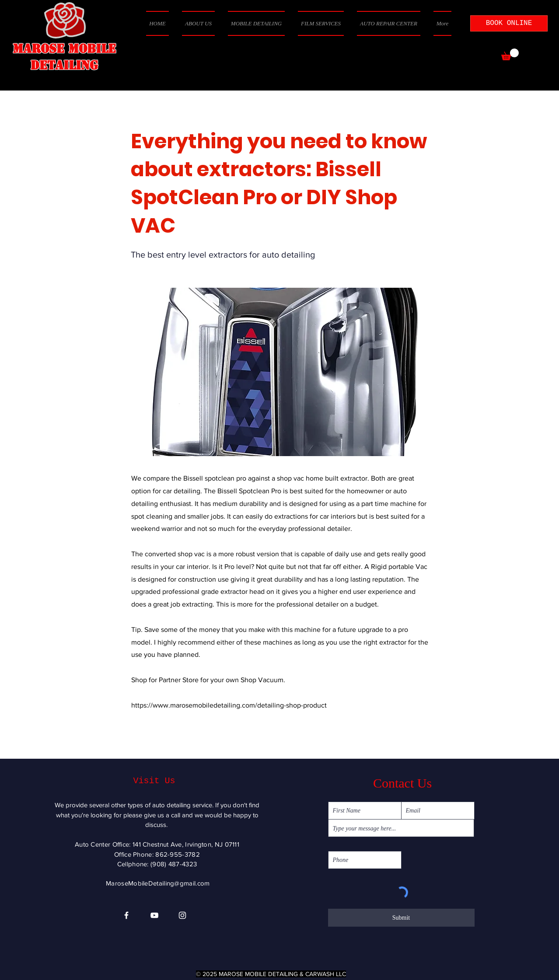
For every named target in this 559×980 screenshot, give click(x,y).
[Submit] (401, 918)
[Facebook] (126, 915)
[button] (510, 54)
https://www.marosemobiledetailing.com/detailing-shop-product (229, 705)
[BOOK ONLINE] (509, 23)
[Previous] (160, 732)
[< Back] (160, 112)
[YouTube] (154, 915)
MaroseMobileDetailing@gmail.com (158, 883)
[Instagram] (182, 915)
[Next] (407, 732)
